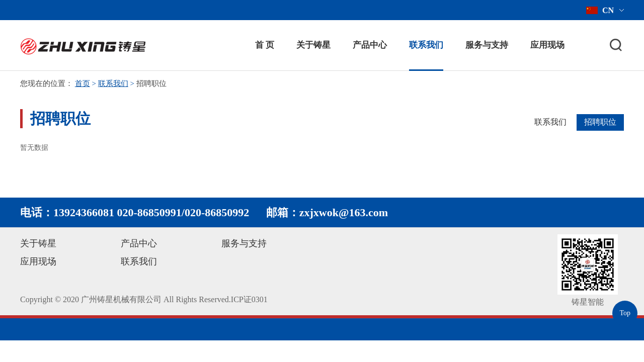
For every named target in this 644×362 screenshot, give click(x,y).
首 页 (265, 45)
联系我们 (426, 45)
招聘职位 (600, 122)
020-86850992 (217, 212)
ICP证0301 (249, 299)
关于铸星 (313, 45)
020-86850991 (149, 212)
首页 (83, 83)
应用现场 (547, 45)
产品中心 (370, 45)
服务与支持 (487, 45)
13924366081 (84, 212)
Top (625, 313)
